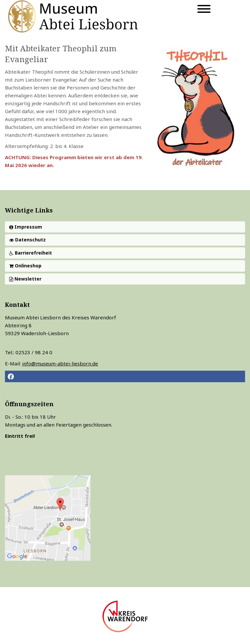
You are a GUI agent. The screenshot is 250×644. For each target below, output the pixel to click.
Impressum (26, 227)
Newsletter (25, 279)
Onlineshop (25, 266)
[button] (125, 376)
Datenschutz (27, 240)
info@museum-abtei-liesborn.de (60, 363)
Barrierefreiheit (31, 253)
